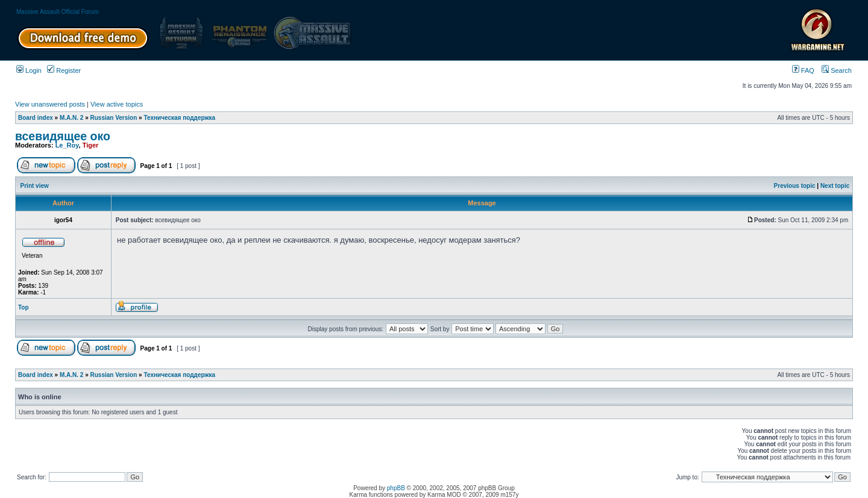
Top (24, 307)
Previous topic (795, 186)
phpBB (396, 488)
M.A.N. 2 (71, 118)
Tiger (91, 145)
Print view (35, 186)
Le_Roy (67, 145)
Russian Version (114, 118)
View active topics (117, 104)
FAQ (803, 70)
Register (64, 70)
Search (837, 70)
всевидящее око (63, 136)
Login (29, 70)
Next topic (835, 186)
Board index (36, 118)
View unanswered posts (50, 104)
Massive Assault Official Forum (58, 12)
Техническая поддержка (179, 118)
